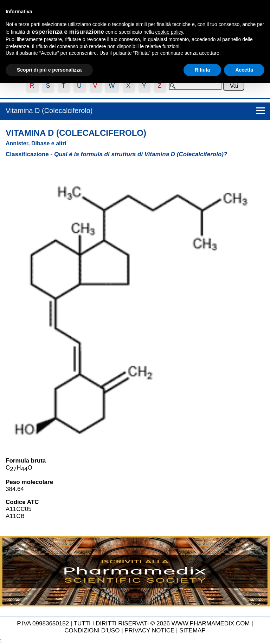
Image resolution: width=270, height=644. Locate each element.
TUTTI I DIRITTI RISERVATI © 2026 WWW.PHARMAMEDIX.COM (162, 623)
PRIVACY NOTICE (149, 630)
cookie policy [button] (169, 32)
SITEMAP (192, 630)
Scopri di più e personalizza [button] (49, 70)
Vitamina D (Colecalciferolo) (49, 111)
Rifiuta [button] (202, 70)
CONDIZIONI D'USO (92, 630)
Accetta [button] (244, 70)
